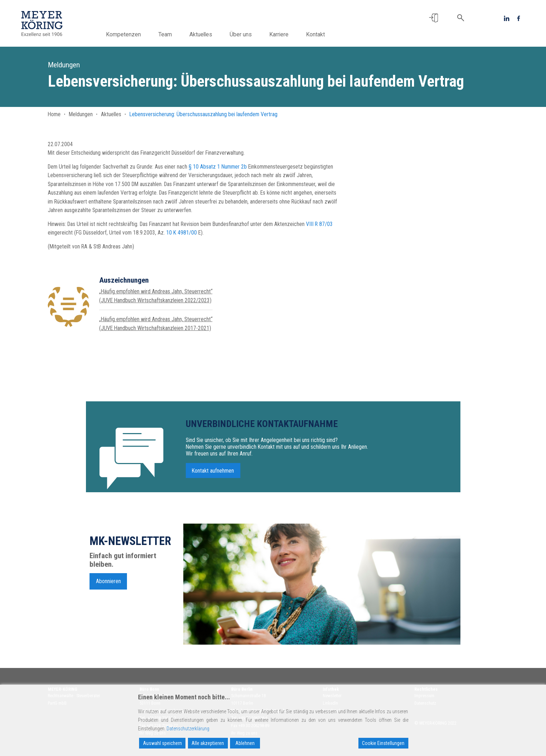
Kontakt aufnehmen (213, 474)
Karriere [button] (283, 34)
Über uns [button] (245, 34)
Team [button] (169, 34)
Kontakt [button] (319, 34)
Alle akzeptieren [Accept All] (208, 743)
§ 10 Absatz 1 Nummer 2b (218, 167)
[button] (433, 18)
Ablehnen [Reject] (245, 743)
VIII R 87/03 (319, 224)
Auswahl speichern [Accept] (162, 743)
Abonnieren (108, 585)
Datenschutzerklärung (188, 729)
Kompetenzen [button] (127, 34)
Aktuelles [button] (205, 34)
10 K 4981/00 (182, 233)
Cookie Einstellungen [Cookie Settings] (383, 743)
